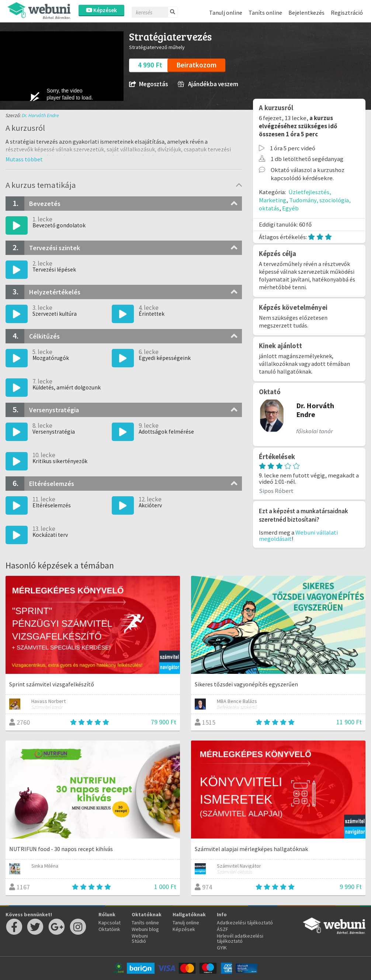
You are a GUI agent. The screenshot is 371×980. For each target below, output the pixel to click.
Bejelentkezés (306, 13)
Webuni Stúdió (140, 938)
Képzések (101, 10)
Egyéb (290, 208)
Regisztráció (347, 13)
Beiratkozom (196, 65)
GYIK (222, 948)
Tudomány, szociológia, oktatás (305, 204)
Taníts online (265, 13)
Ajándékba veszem (208, 84)
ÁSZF (223, 929)
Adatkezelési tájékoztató (245, 923)
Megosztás (148, 84)
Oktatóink (109, 929)
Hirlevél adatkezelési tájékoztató (240, 938)
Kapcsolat (110, 923)
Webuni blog (145, 929)
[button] (24, 159)
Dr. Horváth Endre (40, 115)
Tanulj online (226, 13)
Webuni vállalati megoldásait (298, 535)
